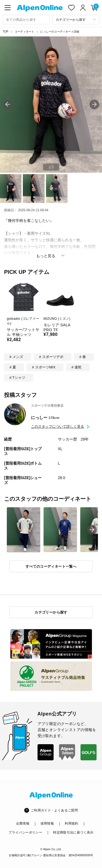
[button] (94, 104)
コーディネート (24, 32)
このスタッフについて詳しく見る (58, 426)
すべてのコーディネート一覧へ (51, 566)
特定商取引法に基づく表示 (73, 832)
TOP (6, 32)
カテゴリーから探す (51, 612)
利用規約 (71, 823)
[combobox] (26, 20)
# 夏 (13, 367)
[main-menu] (8, 8)
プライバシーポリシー (25, 832)
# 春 (83, 357)
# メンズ (16, 357)
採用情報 (47, 823)
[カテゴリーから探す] (76, 20)
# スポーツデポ (51, 357)
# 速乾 (77, 367)
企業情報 (23, 823)
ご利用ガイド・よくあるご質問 (54, 810)
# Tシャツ (17, 378)
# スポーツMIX (44, 367)
